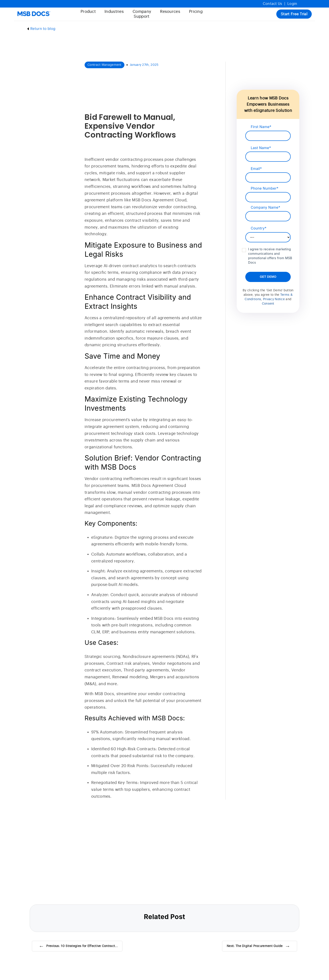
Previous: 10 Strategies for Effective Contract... (78, 946)
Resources (169, 12)
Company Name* (265, 207)
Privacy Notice (274, 299)
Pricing (195, 12)
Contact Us (273, 4)
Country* (258, 228)
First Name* (261, 127)
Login (292, 4)
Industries (113, 12)
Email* (256, 169)
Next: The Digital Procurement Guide (258, 946)
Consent (268, 304)
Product (87, 12)
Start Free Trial (293, 14)
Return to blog (41, 29)
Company (141, 12)
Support (141, 17)
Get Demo (268, 277)
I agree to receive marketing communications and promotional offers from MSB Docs (270, 256)
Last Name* (261, 148)
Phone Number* (264, 188)
